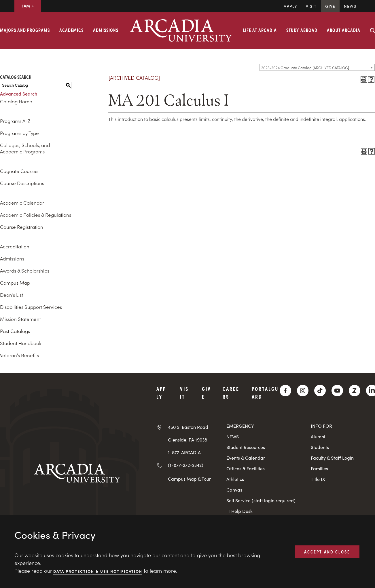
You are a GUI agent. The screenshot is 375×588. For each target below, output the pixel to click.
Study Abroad (302, 30)
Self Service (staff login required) (261, 500)
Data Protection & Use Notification (98, 571)
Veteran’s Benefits (19, 355)
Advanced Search (19, 94)
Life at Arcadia (260, 30)
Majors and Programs (25, 30)
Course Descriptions (22, 183)
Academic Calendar (22, 203)
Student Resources (246, 447)
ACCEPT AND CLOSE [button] (327, 551)
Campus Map (15, 283)
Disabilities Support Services (31, 307)
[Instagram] (303, 391)
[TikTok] (320, 391)
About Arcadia (344, 30)
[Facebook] (285, 391)
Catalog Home (16, 101)
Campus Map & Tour (189, 479)
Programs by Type (19, 133)
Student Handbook (21, 343)
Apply (290, 6)
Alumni (318, 436)
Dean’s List (12, 295)
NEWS (233, 436)
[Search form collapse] (372, 31)
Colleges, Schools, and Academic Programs (25, 148)
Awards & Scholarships (25, 271)
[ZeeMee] (355, 391)
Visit (311, 6)
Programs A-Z (15, 121)
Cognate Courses (19, 171)
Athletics (235, 479)
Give (330, 6)
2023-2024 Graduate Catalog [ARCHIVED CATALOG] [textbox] (305, 67)
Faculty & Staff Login (332, 458)
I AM (28, 6)
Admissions (106, 30)
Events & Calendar (246, 458)
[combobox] (317, 67)
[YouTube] (337, 391)
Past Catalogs (15, 331)
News (350, 6)
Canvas (234, 490)
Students (320, 447)
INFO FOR (321, 426)
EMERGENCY (240, 426)
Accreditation (15, 246)
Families (319, 468)
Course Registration (22, 227)
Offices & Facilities (246, 468)
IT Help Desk (239, 511)
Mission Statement (20, 319)
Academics (71, 30)
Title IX (318, 479)
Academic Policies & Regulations (36, 215)
